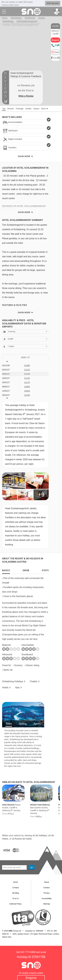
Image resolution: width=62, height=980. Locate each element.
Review (11, 109)
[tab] (6, 570)
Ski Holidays (16, 18)
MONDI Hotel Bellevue (40, 805)
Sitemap (47, 904)
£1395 (27, 365)
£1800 (27, 387)
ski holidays (41, 835)
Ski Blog (16, 893)
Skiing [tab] (23, 724)
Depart (36, 109)
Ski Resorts (30, 18)
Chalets (34, 681)
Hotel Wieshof (8, 805)
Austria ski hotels (23, 839)
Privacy (47, 893)
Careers (47, 888)
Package (19, 109)
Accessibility (47, 898)
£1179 (27, 382)
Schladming (8, 21)
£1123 (27, 370)
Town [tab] (9, 724)
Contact (15, 888)
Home (5, 18)
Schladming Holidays (13, 681)
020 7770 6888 (28, 952)
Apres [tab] (37, 724)
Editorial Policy (15, 904)
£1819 (27, 391)
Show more (24, 212)
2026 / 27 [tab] (25, 357)
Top (4, 109)
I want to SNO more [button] (10, 5)
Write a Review (26, 96)
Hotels (5, 687)
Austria (42, 18)
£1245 (27, 395)
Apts (17, 687)
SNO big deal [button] (53, 3)
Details (28, 109)
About (47, 882)
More (45, 109)
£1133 (27, 378)
